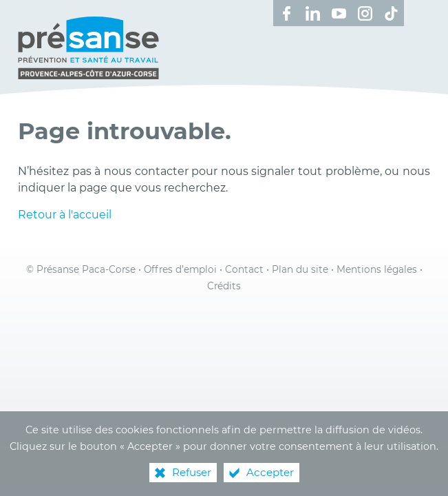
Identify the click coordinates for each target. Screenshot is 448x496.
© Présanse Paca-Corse (81, 269)
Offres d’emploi (180, 269)
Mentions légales (377, 269)
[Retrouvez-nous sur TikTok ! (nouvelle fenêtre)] (391, 13)
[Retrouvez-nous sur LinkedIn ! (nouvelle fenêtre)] (312, 13)
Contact (244, 269)
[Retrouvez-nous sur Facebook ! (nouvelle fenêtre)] (286, 13)
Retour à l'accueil (65, 215)
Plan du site (300, 269)
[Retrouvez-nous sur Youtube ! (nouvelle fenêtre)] (339, 13)
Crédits (224, 286)
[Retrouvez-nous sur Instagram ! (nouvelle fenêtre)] (365, 13)
